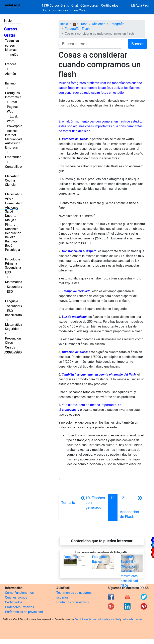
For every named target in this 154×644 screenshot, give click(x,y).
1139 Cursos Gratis (56, 6)
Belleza (10, 237)
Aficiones (12, 207)
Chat (75, 6)
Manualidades (15, 139)
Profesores (60, 10)
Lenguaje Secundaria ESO (14, 306)
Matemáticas (14, 194)
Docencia (12, 229)
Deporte (11, 216)
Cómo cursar (90, 6)
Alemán (10, 74)
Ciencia (10, 185)
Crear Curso (79, 10)
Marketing (12, 176)
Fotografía (117, 24)
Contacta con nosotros (73, 602)
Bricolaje (11, 241)
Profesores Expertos (19, 607)
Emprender (13, 157)
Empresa (11, 147)
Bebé (9, 246)
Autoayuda (13, 143)
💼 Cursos (80, 24)
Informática (13, 97)
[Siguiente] (131, 507)
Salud (9, 211)
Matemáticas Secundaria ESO (14, 287)
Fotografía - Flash (77, 29)
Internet (11, 135)
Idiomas (11, 50)
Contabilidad (14, 167)
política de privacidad (108, 619)
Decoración (13, 233)
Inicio (8, 21)
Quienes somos (16, 597)
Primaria (11, 264)
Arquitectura (14, 352)
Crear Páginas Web (13, 107)
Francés (11, 64)
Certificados (14, 602)
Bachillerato (13, 315)
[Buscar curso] (90, 44)
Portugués (12, 93)
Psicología (12, 250)
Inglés (14, 55)
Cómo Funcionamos (19, 593)
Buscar (138, 44)
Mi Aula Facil (140, 6)
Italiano (10, 83)
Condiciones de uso (85, 619)
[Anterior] (93, 507)
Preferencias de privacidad (24, 612)
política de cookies (132, 619)
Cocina (10, 180)
